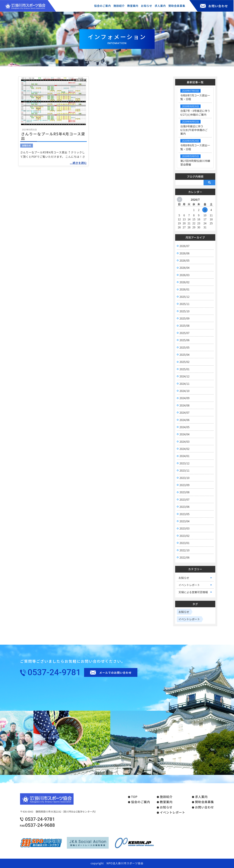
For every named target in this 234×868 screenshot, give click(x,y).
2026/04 (185, 268)
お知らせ (80, 80)
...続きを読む (78, 163)
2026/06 (185, 253)
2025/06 (185, 340)
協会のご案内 (140, 802)
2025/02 (185, 362)
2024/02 (185, 449)
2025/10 (185, 311)
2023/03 (185, 528)
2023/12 (185, 463)
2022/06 (185, 557)
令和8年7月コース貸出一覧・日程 (195, 97)
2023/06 (185, 507)
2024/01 (185, 456)
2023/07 (185, 499)
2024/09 (185, 398)
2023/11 (185, 470)
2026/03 (185, 275)
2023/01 (185, 543)
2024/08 (185, 405)
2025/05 (185, 347)
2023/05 (185, 514)
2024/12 (185, 376)
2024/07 (185, 412)
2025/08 (185, 325)
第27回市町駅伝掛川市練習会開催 (195, 163)
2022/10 (185, 550)
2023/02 (185, 536)
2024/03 (185, 442)
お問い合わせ (204, 807)
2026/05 (185, 260)
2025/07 (185, 333)
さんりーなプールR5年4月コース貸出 (53, 136)
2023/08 (185, 492)
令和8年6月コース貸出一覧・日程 (195, 147)
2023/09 (185, 485)
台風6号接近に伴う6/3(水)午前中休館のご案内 (194, 130)
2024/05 (185, 427)
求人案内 (201, 797)
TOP (134, 797)
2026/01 (185, 289)
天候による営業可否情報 (193, 592)
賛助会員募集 (204, 802)
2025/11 (185, 304)
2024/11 (185, 384)
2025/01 (185, 369)
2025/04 (185, 355)
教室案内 (166, 802)
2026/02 (185, 282)
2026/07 (185, 246)
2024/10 (185, 391)
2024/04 (185, 434)
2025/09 (185, 318)
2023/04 (185, 521)
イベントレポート (189, 585)
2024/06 (185, 420)
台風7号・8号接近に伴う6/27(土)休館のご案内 (195, 113)
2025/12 (185, 297)
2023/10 (185, 478)
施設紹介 (166, 797)
